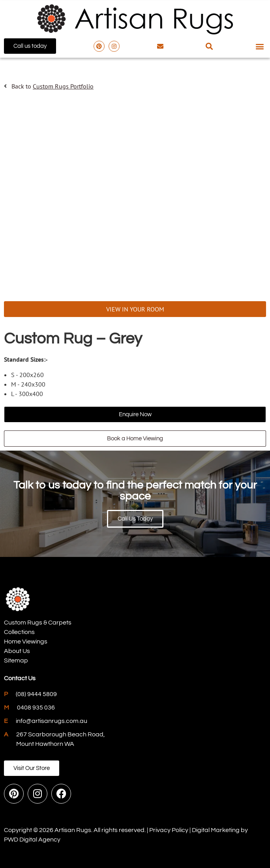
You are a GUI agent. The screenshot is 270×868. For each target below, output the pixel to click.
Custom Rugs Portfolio (63, 86)
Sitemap (16, 660)
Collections (19, 632)
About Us (17, 651)
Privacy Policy (169, 830)
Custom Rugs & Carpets (38, 623)
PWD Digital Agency (32, 840)
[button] (209, 46)
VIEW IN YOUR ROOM (135, 309)
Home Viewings (26, 642)
